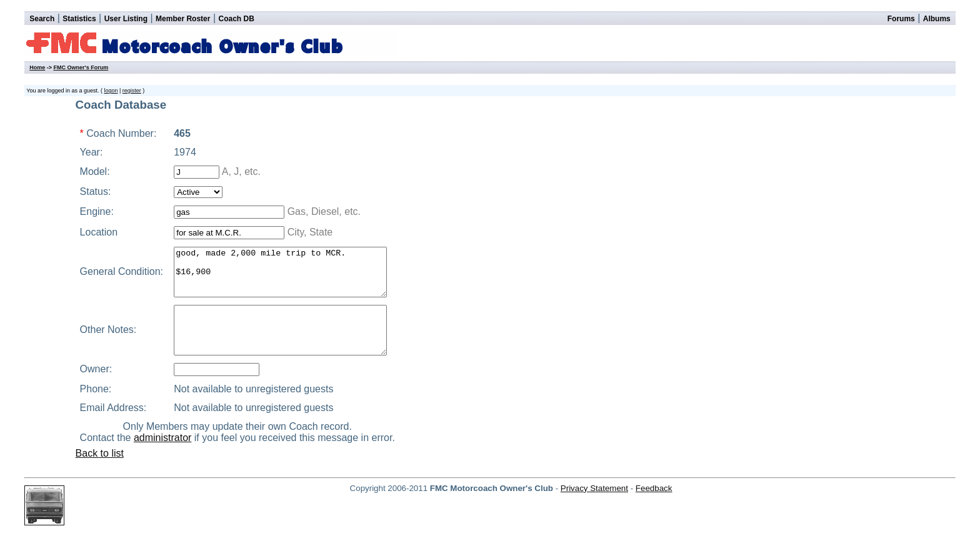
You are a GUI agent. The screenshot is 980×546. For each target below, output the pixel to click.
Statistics (79, 19)
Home (37, 67)
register (132, 91)
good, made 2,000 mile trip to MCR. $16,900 (290, 277)
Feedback (654, 507)
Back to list (100, 472)
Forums (901, 19)
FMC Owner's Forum (81, 67)
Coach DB (237, 19)
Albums (937, 19)
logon (111, 91)
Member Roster (183, 19)
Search (42, 19)
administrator (169, 456)
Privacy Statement (594, 507)
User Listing (126, 19)
